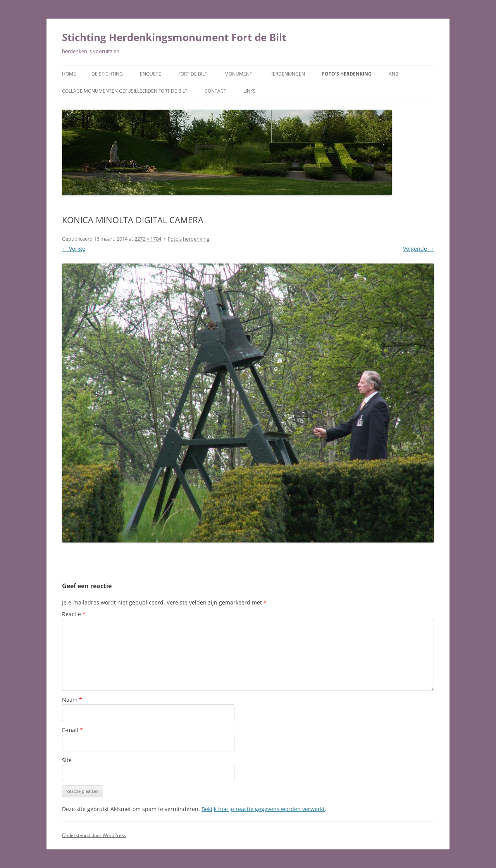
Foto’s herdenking (347, 74)
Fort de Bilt (193, 74)
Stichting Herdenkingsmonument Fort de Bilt (174, 37)
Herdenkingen (287, 74)
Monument (238, 74)
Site (67, 760)
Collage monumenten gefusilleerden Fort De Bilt (125, 91)
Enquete (151, 74)
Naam (72, 700)
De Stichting (107, 74)
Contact (215, 91)
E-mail (72, 730)
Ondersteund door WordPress (94, 835)
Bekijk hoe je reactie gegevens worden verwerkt (263, 809)
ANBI (394, 74)
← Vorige (74, 249)
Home (69, 74)
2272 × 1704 (148, 239)
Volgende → (418, 249)
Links (250, 91)
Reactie (74, 614)
